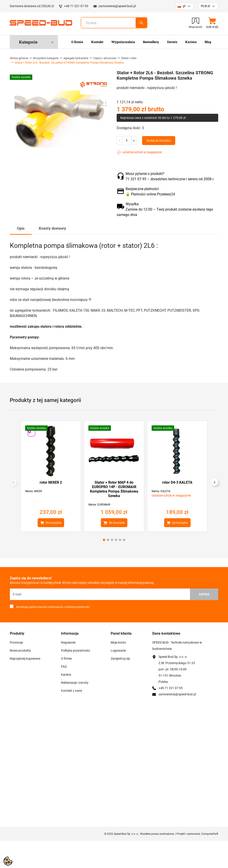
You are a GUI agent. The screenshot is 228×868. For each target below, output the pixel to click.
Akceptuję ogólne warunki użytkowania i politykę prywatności (52, 607)
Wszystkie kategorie (46, 58)
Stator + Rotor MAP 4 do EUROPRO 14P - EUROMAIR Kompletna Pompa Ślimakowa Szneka (114, 489)
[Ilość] (127, 141)
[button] (212, 23)
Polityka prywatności (75, 650)
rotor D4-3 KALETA (177, 482)
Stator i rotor (129, 58)
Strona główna (19, 58)
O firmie (66, 659)
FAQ (64, 667)
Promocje (16, 642)
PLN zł (205, 6)
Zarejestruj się (120, 659)
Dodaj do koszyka (159, 141)
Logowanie (118, 650)
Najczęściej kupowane (25, 659)
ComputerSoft (210, 834)
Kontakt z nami (71, 691)
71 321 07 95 (136, 179)
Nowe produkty (20, 650)
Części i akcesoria (105, 58)
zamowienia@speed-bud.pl (117, 6)
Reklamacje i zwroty (75, 683)
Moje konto (118, 642)
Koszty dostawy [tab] (52, 228)
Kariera (66, 675)
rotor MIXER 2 (51, 482)
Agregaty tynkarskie (76, 58)
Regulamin (68, 642)
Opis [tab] (21, 228)
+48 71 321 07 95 (76, 6)
